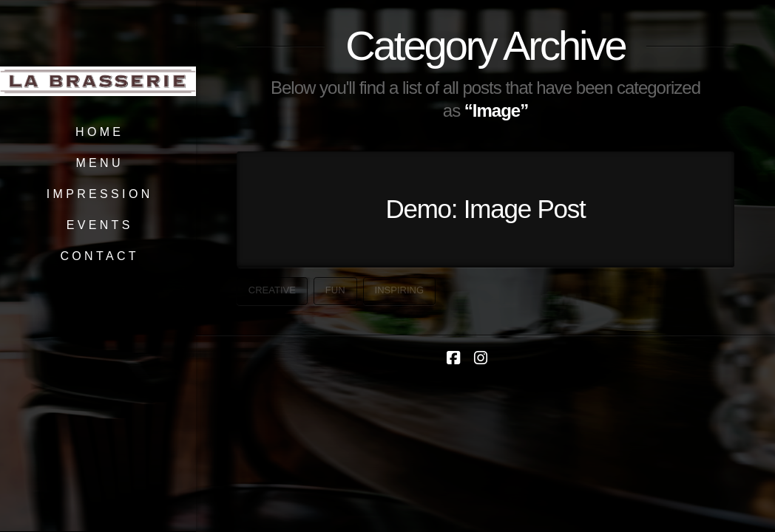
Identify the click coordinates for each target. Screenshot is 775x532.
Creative (272, 290)
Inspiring (399, 290)
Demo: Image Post (485, 209)
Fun (335, 290)
